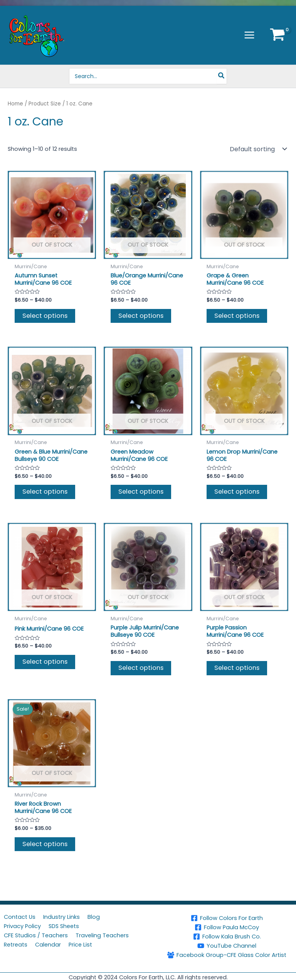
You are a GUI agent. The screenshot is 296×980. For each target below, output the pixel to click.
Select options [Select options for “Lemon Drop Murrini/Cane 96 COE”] (237, 492)
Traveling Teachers (102, 935)
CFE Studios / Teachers (36, 935)
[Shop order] (257, 149)
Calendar (48, 945)
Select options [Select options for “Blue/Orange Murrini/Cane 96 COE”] (141, 316)
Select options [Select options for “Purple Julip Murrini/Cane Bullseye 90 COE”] (141, 668)
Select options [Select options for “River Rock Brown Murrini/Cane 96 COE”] (45, 844)
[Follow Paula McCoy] (227, 927)
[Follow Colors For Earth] (227, 918)
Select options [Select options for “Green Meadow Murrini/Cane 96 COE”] (141, 492)
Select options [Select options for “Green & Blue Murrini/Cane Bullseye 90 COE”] (45, 492)
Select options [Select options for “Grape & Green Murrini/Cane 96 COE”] (237, 316)
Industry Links (61, 917)
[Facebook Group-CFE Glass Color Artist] (227, 955)
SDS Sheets (64, 926)
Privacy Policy (22, 926)
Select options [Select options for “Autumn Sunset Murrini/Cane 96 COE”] (45, 316)
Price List (80, 945)
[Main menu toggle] (249, 35)
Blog (94, 917)
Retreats (16, 945)
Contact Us (20, 917)
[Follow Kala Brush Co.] (227, 937)
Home (15, 104)
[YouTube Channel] (227, 946)
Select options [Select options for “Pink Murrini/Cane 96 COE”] (45, 662)
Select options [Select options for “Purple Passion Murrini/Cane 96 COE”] (237, 668)
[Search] (222, 76)
